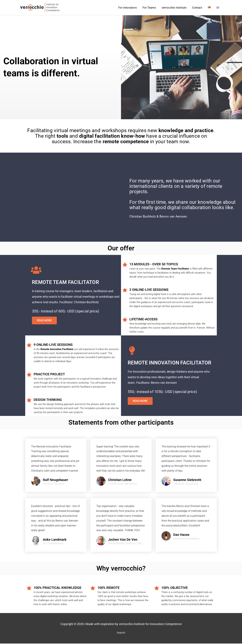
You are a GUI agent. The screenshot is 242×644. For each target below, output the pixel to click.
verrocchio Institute (174, 8)
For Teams (149, 8)
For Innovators (128, 8)
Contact (197, 8)
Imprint (121, 633)
